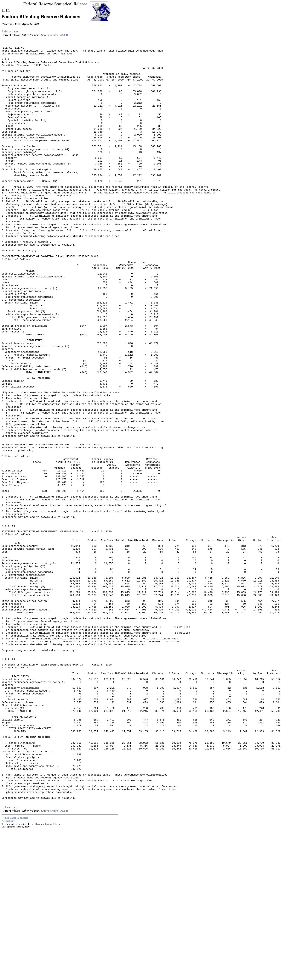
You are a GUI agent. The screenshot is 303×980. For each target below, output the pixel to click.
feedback (50, 974)
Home (5, 968)
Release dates (10, 31)
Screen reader (50, 35)
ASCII (64, 35)
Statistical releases (19, 968)
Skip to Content (5, 22)
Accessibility (8, 971)
